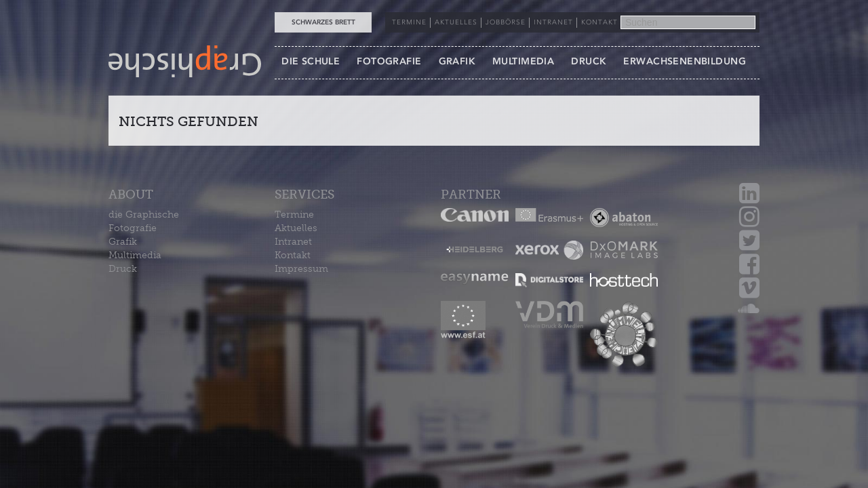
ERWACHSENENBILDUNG (685, 61)
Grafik (123, 242)
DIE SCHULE (311, 61)
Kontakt (293, 255)
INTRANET (553, 22)
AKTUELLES (456, 22)
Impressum (301, 269)
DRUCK (589, 61)
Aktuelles (296, 228)
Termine (294, 215)
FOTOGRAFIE (389, 61)
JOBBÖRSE (506, 22)
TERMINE (409, 22)
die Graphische (144, 215)
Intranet (293, 242)
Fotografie (133, 228)
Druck (123, 269)
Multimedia (135, 255)
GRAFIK (457, 61)
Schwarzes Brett (323, 22)
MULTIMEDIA (523, 61)
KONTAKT (599, 22)
